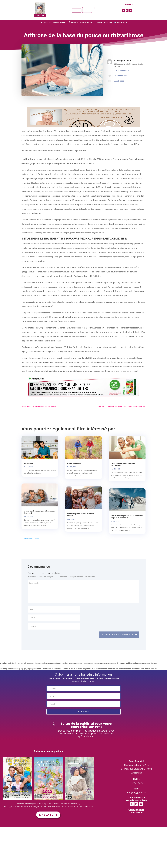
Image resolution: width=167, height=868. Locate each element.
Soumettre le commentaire (119, 635)
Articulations (124, 70)
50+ (115, 70)
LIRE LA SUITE (48, 815)
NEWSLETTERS (60, 23)
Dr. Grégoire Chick (123, 60)
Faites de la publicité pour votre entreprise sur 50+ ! (86, 725)
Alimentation (28, 463)
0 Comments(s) (120, 76)
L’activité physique (74, 463)
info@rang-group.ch (136, 810)
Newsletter (129, 4)
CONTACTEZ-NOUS (103, 23)
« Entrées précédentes (30, 539)
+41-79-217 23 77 (136, 800)
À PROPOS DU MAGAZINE (81, 23)
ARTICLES (44, 23)
